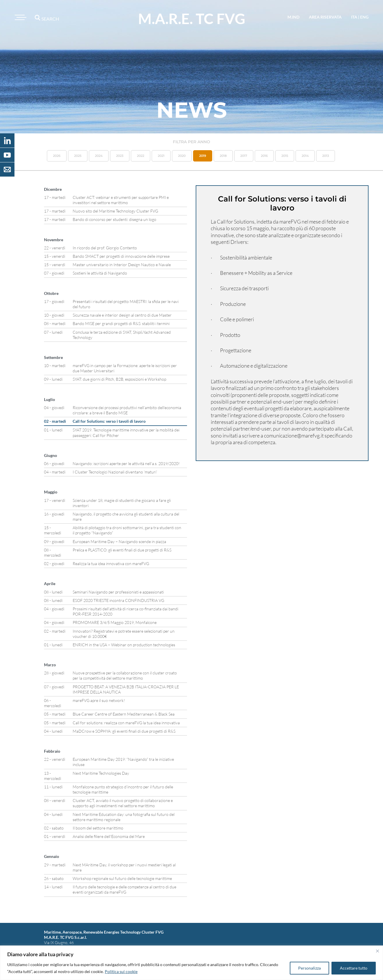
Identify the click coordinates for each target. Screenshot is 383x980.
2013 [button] (326, 156)
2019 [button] (203, 156)
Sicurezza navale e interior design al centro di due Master (122, 315)
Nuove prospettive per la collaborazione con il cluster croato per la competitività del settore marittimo (125, 675)
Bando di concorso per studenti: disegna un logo (114, 219)
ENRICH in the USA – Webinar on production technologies (124, 645)
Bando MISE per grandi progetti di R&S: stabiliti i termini (121, 323)
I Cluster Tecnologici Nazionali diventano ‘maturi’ (115, 472)
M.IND (293, 17)
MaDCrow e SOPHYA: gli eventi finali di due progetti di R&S (124, 731)
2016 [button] (264, 156)
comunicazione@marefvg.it (294, 435)
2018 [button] (223, 156)
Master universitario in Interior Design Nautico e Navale (122, 265)
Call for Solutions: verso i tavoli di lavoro (109, 421)
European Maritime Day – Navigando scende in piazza (119, 541)
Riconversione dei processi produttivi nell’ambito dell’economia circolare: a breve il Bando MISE (127, 410)
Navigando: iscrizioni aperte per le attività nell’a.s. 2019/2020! (126, 463)
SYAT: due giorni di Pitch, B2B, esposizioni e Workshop (119, 379)
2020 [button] (182, 156)
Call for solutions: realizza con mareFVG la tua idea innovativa (126, 723)
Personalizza (309, 968)
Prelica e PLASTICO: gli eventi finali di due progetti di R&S (122, 550)
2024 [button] (99, 156)
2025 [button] (78, 156)
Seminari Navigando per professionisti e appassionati (118, 592)
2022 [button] (141, 156)
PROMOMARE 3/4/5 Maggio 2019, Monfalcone (115, 622)
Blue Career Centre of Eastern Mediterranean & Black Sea (124, 714)
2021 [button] (161, 156)
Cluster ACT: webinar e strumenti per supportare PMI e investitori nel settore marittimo (121, 200)
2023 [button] (120, 156)
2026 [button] (57, 156)
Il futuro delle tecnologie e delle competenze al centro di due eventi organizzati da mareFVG (124, 889)
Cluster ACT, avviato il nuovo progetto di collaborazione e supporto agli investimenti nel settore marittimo (123, 803)
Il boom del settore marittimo (98, 828)
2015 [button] (285, 156)
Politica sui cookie (121, 971)
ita (354, 17)
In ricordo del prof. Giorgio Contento (105, 248)
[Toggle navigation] (20, 17)
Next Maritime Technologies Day (101, 773)
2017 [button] (244, 156)
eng (364, 17)
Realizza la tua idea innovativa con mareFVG (111, 563)
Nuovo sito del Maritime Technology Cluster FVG (115, 211)
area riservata (325, 17)
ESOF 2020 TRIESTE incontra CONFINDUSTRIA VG (118, 600)
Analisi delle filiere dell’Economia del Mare (109, 836)
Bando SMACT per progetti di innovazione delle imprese (121, 256)
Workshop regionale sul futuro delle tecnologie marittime (122, 878)
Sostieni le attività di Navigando (100, 273)
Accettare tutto (354, 968)
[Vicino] (377, 951)
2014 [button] (305, 156)
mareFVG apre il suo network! (99, 700)
